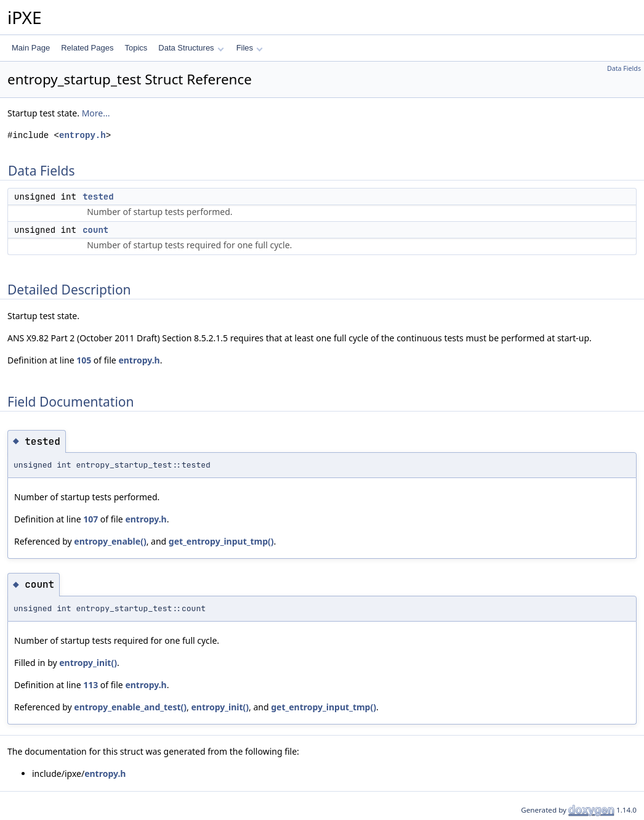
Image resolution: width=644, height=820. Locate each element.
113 (91, 685)
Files (250, 48)
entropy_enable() (110, 541)
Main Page (31, 48)
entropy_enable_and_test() (130, 707)
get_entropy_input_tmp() (221, 541)
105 (84, 360)
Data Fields (624, 68)
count (95, 230)
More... (96, 113)
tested (98, 197)
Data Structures (191, 48)
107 (91, 519)
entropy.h (83, 135)
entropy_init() (88, 663)
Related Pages (87, 48)
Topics (136, 48)
